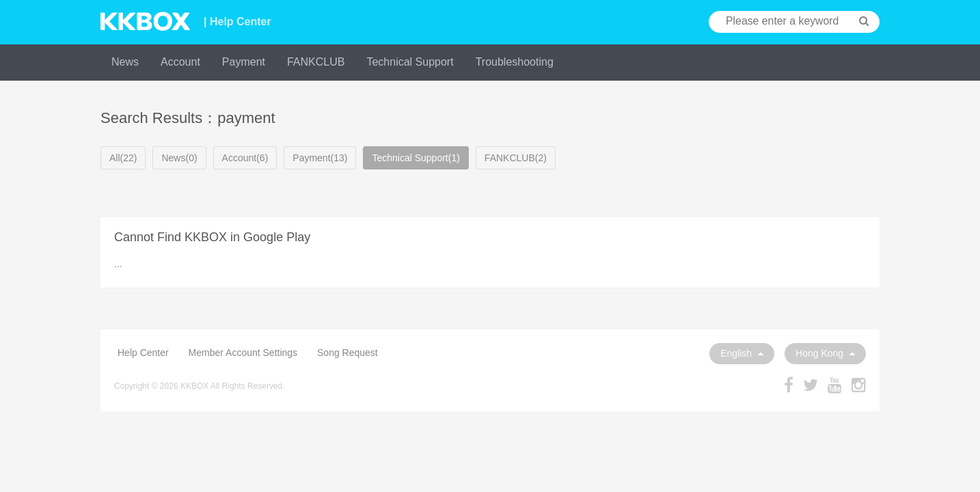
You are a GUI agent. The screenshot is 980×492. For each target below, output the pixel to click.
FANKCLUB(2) (516, 158)
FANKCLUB (316, 62)
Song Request (348, 353)
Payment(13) (320, 158)
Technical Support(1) (416, 158)
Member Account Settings (243, 353)
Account (180, 62)
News (125, 62)
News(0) (179, 158)
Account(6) (245, 158)
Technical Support (410, 62)
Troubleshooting (515, 62)
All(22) (123, 158)
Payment (244, 62)
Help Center (143, 353)
